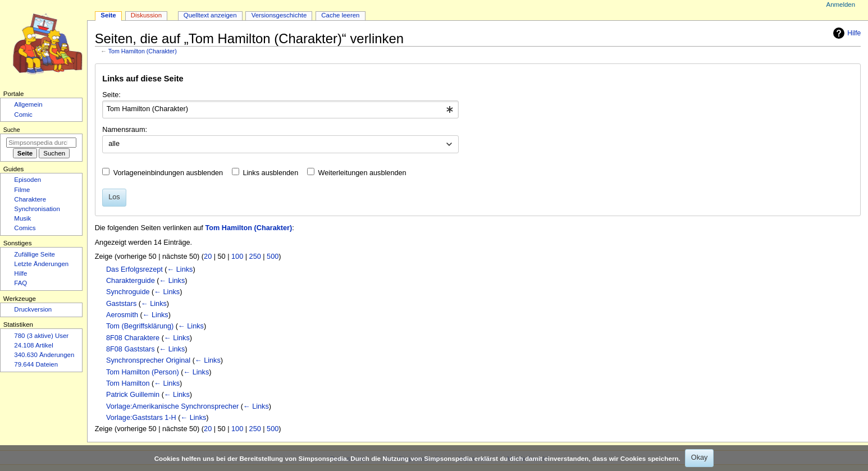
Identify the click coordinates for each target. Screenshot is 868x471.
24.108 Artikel (33, 345)
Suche (12, 130)
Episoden (28, 180)
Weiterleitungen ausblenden (362, 173)
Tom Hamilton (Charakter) (143, 51)
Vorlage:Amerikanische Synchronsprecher (172, 406)
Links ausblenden (270, 173)
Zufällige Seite (35, 254)
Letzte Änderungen (41, 264)
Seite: (111, 95)
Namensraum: (125, 130)
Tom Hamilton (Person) (143, 372)
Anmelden (841, 4)
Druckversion (33, 309)
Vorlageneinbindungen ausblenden (168, 173)
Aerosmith (122, 315)
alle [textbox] (114, 144)
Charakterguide (131, 281)
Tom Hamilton (128, 383)
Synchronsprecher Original (148, 360)
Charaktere (30, 199)
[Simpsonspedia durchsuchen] (41, 143)
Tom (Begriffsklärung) (140, 326)
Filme (22, 190)
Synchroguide (128, 292)
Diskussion (146, 15)
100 (237, 257)
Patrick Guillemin (133, 395)
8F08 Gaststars (131, 349)
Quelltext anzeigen (210, 15)
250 (255, 257)
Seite (108, 15)
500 (273, 257)
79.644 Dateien (36, 364)
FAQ (20, 283)
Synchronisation (37, 209)
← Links (180, 269)
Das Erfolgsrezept (134, 269)
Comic (23, 115)
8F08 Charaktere (133, 338)
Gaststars (121, 304)
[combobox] (280, 109)
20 (208, 257)
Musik (22, 218)
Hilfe (846, 33)
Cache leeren (340, 15)
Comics (25, 228)
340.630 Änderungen (44, 355)
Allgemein (28, 104)
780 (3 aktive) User (41, 336)
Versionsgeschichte (279, 15)
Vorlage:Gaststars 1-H (141, 418)
